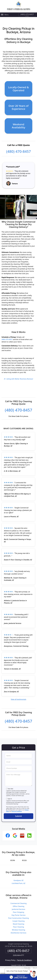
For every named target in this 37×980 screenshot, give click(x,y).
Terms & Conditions (17, 809)
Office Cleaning (18, 904)
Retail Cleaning (18, 922)
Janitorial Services (18, 907)
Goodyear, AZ (18, 878)
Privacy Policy (10, 958)
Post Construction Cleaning (19, 916)
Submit (19, 814)
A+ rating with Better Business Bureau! (18, 376)
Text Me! (11, 786)
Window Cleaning (18, 927)
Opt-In (10, 796)
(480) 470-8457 (27, 14)
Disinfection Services (19, 930)
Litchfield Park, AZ (18, 881)
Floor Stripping (18, 910)
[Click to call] (18, 977)
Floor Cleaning (18, 924)
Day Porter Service (18, 913)
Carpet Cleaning (18, 919)
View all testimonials (18, 697)
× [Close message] (28, 969)
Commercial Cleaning (18, 901)
